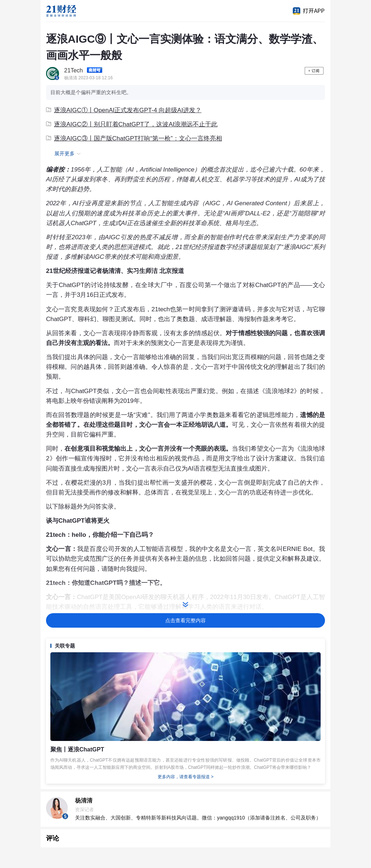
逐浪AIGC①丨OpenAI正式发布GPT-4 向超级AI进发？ (124, 110)
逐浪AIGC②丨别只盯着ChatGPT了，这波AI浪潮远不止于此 (132, 124)
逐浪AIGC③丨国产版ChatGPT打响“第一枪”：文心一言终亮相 (134, 138)
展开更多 (68, 154)
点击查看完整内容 (185, 620)
